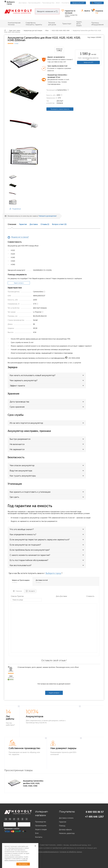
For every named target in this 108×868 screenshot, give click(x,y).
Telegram (98, 3)
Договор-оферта (65, 830)
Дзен (17, 818)
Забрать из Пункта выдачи (21, 581)
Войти (87, 11)
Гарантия (23, 224)
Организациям (34, 3)
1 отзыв (16, 43)
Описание (12, 224)
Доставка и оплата (66, 818)
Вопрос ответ (59, 224)
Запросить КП (78, 3)
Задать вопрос (19, 283)
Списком (19, 591)
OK (21, 818)
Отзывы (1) (45, 224)
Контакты (66, 3)
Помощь (62, 826)
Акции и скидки (41, 829)
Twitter (13, 818)
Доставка (23, 3)
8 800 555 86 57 (95, 812)
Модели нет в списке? (20, 237)
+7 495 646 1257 (94, 817)
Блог (58, 3)
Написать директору (67, 833)
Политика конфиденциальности (47, 852)
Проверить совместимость (60, 109)
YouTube (25, 818)
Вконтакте (9, 818)
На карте (32, 591)
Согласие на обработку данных (71, 852)
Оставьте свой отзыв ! (54, 660)
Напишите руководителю (48, 216)
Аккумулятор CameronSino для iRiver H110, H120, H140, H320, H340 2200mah (33, 783)
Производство (48, 3)
